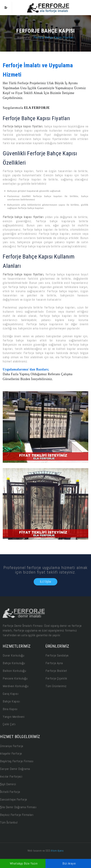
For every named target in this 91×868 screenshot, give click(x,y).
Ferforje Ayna (54, 663)
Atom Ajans (57, 851)
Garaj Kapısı (11, 694)
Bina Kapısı (10, 709)
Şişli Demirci (8, 784)
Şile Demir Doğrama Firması (18, 807)
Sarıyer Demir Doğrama (15, 769)
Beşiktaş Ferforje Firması (17, 761)
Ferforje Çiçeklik (56, 678)
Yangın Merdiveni (14, 717)
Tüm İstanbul (9, 822)
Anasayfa (23, 37)
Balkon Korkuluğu (14, 671)
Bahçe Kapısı (11, 701)
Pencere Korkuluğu (15, 678)
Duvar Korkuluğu (14, 655)
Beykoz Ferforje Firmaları (17, 815)
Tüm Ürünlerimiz (56, 686)
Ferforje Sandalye (57, 655)
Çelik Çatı (9, 724)
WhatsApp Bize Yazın (24, 863)
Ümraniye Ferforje (12, 746)
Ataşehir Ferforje (11, 753)
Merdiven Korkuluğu (16, 686)
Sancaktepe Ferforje (14, 799)
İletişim (46, 582)
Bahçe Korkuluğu (14, 663)
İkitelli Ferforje (10, 792)
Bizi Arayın (69, 863)
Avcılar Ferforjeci (11, 776)
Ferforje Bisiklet (56, 671)
